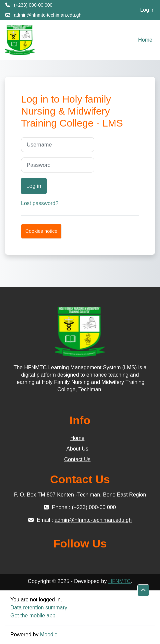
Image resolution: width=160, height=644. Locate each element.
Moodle (49, 635)
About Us (77, 449)
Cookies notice (41, 231)
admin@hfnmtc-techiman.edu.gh (48, 15)
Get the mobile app (33, 616)
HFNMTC (120, 581)
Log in (147, 10)
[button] (143, 590)
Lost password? (40, 203)
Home (77, 438)
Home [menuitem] (145, 40)
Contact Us (77, 459)
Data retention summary (39, 608)
